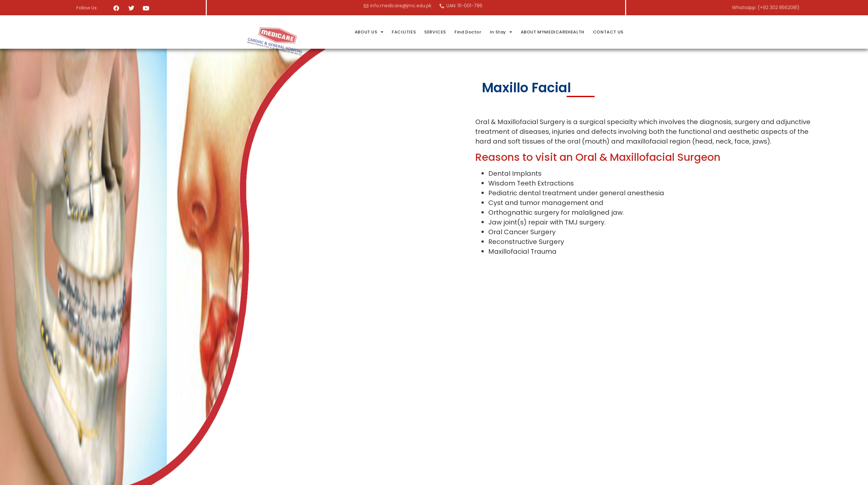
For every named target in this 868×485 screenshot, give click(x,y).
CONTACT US (665, 32)
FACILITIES (460, 32)
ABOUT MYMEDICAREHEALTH (609, 32)
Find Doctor (525, 32)
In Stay (558, 32)
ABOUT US (426, 32)
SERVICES (492, 32)
